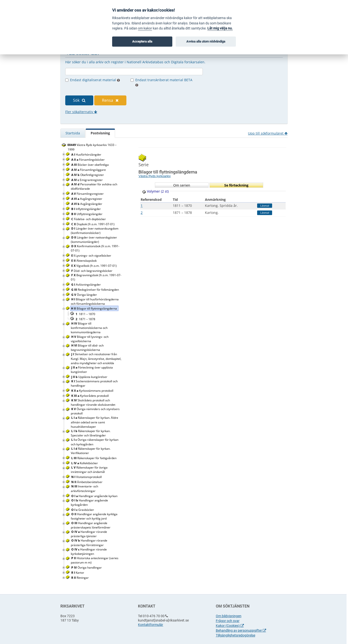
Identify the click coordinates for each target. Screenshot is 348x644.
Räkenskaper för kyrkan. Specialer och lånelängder (91, 433)
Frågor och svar (228, 621)
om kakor (145, 28)
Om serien (182, 185)
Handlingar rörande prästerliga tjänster (89, 534)
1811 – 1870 (85, 314)
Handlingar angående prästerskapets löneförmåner (91, 525)
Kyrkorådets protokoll (90, 396)
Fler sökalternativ (81, 112)
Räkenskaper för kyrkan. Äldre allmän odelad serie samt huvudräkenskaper (94, 422)
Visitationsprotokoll (87, 477)
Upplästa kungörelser (90, 377)
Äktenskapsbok (84, 261)
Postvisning (100, 133)
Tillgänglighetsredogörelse (236, 635)
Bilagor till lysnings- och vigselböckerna (90, 339)
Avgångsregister (87, 199)
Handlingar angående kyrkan (95, 496)
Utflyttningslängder (87, 214)
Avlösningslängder (86, 285)
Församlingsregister (88, 194)
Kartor (78, 573)
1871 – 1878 (85, 319)
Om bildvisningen (229, 616)
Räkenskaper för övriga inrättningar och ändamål (89, 470)
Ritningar (80, 578)
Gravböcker (83, 510)
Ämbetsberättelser (87, 482)
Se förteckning (236, 185)
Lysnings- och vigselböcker (92, 256)
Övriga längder (84, 295)
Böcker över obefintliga (90, 165)
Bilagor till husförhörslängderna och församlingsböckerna (95, 301)
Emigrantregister (87, 180)
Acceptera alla (142, 41)
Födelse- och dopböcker (89, 219)
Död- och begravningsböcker (92, 271)
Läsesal (265, 206)
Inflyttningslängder (86, 209)
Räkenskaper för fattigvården (94, 458)
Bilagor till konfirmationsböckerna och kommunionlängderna (89, 328)
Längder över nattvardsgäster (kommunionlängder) (94, 240)
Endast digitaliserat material (95, 80)
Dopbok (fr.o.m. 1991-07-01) (93, 224)
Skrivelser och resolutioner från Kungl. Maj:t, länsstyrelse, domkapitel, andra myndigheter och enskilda (96, 358)
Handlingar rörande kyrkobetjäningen (89, 552)
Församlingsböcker (88, 160)
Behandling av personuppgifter (241, 630)
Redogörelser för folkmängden (95, 290)
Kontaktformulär (151, 625)
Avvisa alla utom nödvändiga (206, 41)
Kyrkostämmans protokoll (93, 391)
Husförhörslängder (87, 155)
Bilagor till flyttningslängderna (94, 308)
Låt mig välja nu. (220, 28)
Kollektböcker (85, 463)
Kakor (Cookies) (230, 626)
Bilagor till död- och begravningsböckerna (87, 348)
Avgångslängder (87, 204)
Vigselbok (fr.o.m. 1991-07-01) (94, 266)
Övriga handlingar (87, 568)
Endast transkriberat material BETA (164, 82)
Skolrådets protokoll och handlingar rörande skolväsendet (93, 402)
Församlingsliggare (89, 170)
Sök (79, 100)
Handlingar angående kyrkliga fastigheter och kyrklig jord (94, 516)
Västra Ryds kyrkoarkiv (155, 176)
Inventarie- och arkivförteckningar (84, 488)
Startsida (73, 133)
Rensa (110, 100)
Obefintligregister (88, 175)
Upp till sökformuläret (268, 133)
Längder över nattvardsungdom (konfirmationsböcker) (95, 231)
